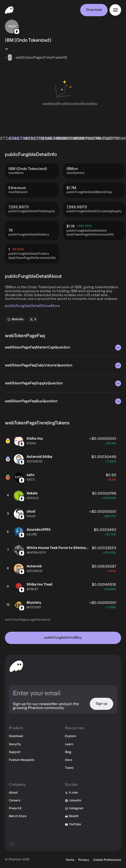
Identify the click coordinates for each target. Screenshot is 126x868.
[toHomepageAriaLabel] (16, 666)
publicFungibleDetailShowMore (32, 306)
